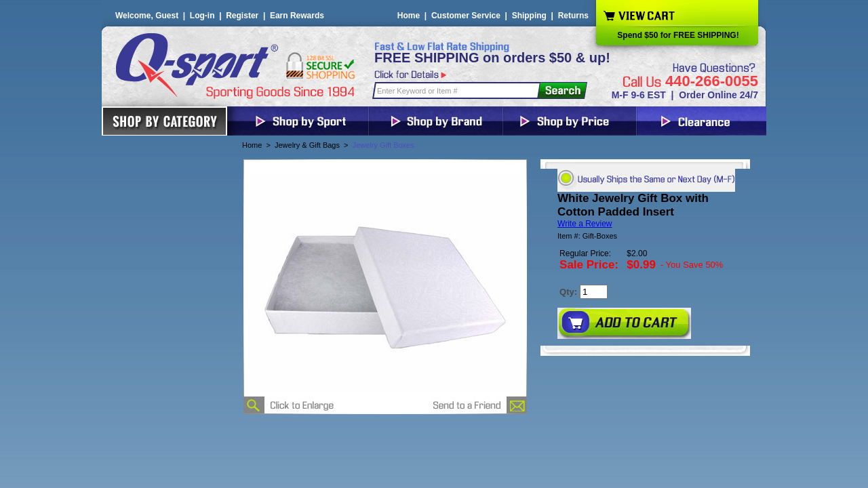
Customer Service (466, 16)
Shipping (529, 16)
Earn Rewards (297, 16)
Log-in (202, 16)
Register (242, 16)
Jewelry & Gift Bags (307, 145)
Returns (573, 16)
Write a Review (585, 224)
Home (409, 16)
